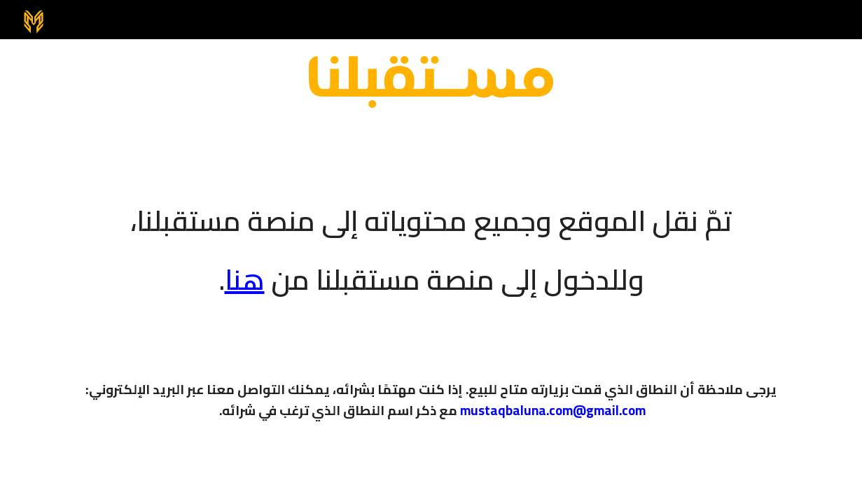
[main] (431, 241)
